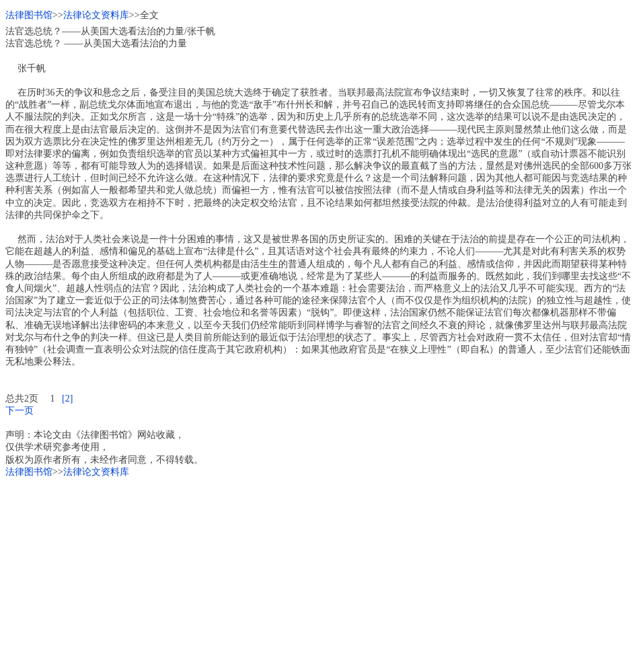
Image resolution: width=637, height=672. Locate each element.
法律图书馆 (29, 15)
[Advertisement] (318, 572)
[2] (67, 399)
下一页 (20, 411)
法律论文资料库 (96, 15)
